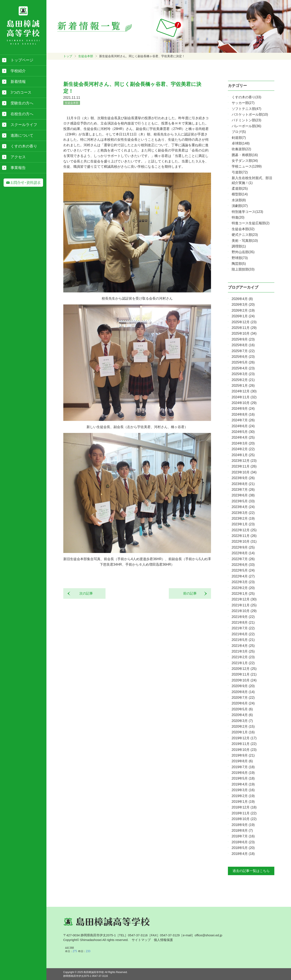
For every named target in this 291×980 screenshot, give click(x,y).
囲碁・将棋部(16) (245, 155)
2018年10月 (244, 819)
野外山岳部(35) (243, 252)
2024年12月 (244, 391)
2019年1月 (243, 802)
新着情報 (18, 82)
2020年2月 (243, 727)
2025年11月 (244, 328)
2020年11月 (244, 674)
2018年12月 (244, 807)
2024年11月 (244, 397)
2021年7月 (243, 628)
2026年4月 (242, 299)
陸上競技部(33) (243, 269)
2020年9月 (243, 686)
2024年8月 (243, 414)
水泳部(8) (239, 200)
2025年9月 (243, 339)
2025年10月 (244, 333)
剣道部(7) (239, 138)
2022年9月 (243, 547)
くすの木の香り (24, 146)
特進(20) (238, 217)
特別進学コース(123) (247, 212)
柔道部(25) (240, 189)
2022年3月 (243, 582)
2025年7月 (243, 351)
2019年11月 (244, 744)
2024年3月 (243, 443)
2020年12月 (244, 669)
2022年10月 (244, 541)
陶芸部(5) (239, 264)
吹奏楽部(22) (241, 149)
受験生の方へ (22, 103)
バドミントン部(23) (246, 120)
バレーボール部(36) (246, 126)
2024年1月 (243, 455)
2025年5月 (243, 362)
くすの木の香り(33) (246, 97)
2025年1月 (243, 386)
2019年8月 (242, 761)
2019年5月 (243, 778)
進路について (22, 135)
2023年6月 (243, 495)
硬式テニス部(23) (245, 235)
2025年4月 (243, 368)
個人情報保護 (163, 940)
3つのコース (21, 92)
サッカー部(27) (243, 103)
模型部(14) (240, 194)
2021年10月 (244, 611)
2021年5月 (243, 640)
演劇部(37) (240, 206)
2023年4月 (243, 507)
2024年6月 (243, 426)
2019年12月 (244, 738)
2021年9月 (243, 617)
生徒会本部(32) (243, 229)
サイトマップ (141, 940)
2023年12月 (244, 461)
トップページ (22, 60)
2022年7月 (243, 559)
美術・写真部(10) (245, 241)
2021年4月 (243, 646)
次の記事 (84, 593)
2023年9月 (243, 478)
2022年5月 (243, 570)
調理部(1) (239, 246)
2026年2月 (243, 310)
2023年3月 (243, 513)
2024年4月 (243, 437)
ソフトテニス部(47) (246, 109)
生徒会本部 (86, 56)
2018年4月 (243, 854)
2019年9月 (243, 755)
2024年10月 (244, 403)
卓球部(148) (241, 143)
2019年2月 (243, 796)
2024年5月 (243, 432)
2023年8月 (243, 484)
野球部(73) (240, 258)
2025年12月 (244, 322)
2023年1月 (243, 524)
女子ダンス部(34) (245, 161)
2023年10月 (244, 472)
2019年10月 (244, 750)
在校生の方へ (22, 114)
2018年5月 (243, 848)
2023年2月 (243, 518)
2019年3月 (243, 790)
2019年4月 (243, 784)
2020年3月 (242, 721)
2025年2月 (243, 380)
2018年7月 (243, 836)
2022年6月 (243, 565)
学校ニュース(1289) (247, 166)
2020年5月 (242, 709)
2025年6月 (243, 357)
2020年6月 (243, 703)
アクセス (18, 157)
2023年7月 (243, 490)
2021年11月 (244, 605)
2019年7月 (243, 767)
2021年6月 (243, 634)
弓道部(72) (240, 172)
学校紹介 (18, 71)
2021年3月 (243, 651)
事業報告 (18, 168)
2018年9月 (243, 825)
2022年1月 (243, 594)
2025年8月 (243, 345)
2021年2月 (243, 657)
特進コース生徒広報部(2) (251, 223)
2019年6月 (243, 773)
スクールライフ (24, 125)
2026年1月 (243, 316)
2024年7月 (243, 420)
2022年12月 (244, 530)
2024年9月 (243, 409)
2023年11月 (244, 466)
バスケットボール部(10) (250, 114)
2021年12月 (244, 599)
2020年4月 (242, 715)
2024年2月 (243, 449)
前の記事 (192, 593)
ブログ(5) (239, 132)
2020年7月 (243, 698)
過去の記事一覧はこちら (251, 871)
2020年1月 (243, 732)
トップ (68, 56)
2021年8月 (243, 622)
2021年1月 (243, 663)
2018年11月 (244, 813)
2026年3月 (243, 305)
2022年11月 (244, 536)
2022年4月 (243, 576)
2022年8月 (243, 553)
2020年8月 (243, 692)
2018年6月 (243, 842)
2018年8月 (242, 831)
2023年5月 (243, 501)
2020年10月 (244, 680)
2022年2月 (243, 588)
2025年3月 (243, 374)
